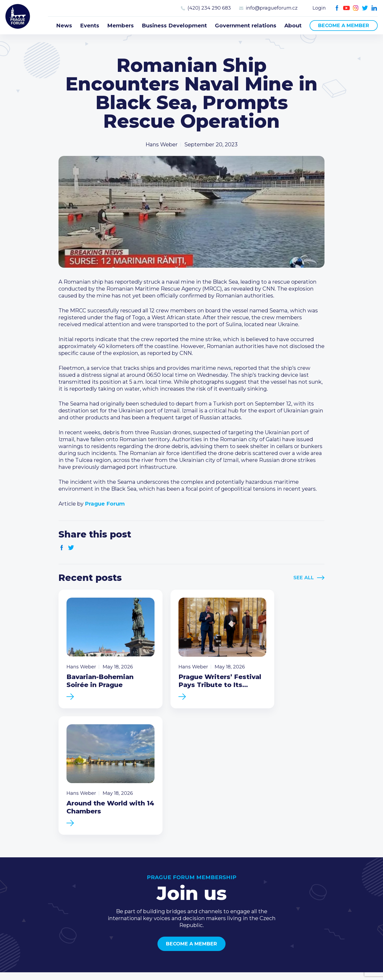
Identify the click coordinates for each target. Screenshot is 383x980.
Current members (256, 871)
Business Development (174, 26)
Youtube (346, 8)
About (293, 26)
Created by (191, 970)
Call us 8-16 (322, 871)
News (64, 26)
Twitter (365, 8)
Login (319, 8)
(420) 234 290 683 (209, 8)
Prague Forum (19, 17)
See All (304, 578)
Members (120, 26)
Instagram (356, 8)
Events (90, 26)
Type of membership (259, 879)
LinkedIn (374, 8)
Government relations (246, 26)
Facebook (337, 8)
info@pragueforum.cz (272, 8)
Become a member (344, 26)
